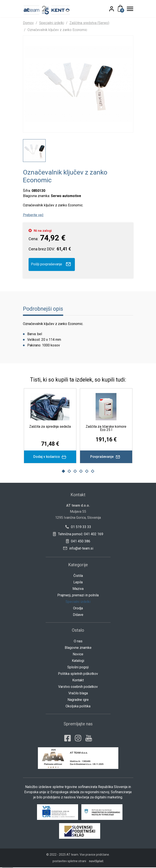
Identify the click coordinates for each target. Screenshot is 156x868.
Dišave (78, 615)
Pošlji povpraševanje (52, 265)
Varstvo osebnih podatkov (78, 687)
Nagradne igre (78, 700)
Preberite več (33, 215)
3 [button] (75, 472)
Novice (78, 655)
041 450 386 (78, 542)
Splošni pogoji (78, 668)
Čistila (78, 576)
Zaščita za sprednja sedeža (50, 427)
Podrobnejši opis (43, 309)
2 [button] (69, 472)
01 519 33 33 (78, 528)
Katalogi (78, 661)
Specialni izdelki (52, 23)
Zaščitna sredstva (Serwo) (89, 23)
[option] (34, 151)
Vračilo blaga (78, 694)
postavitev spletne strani (69, 862)
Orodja (78, 609)
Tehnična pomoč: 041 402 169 (78, 535)
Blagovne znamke (78, 648)
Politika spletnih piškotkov (78, 674)
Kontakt (78, 681)
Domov (28, 23)
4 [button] (81, 472)
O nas (78, 642)
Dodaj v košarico (50, 458)
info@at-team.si (78, 549)
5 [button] (87, 472)
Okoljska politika (78, 707)
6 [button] (93, 472)
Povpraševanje (106, 457)
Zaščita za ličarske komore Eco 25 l (106, 429)
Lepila (78, 583)
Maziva (78, 589)
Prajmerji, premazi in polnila (78, 596)
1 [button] (63, 472)
